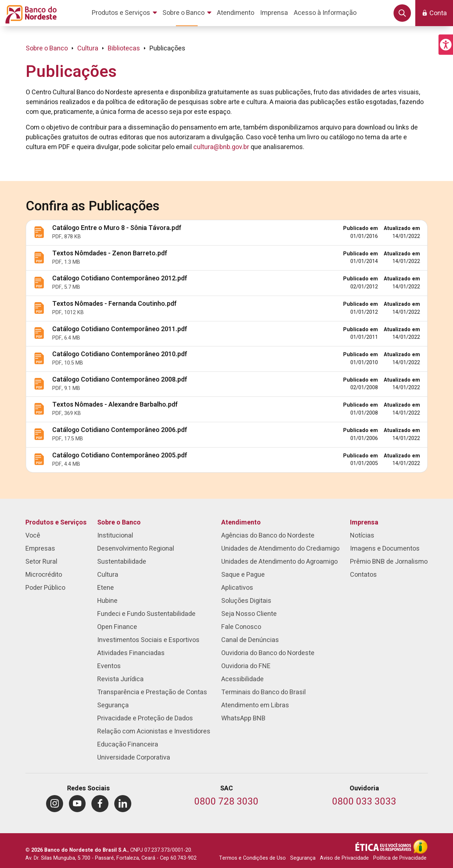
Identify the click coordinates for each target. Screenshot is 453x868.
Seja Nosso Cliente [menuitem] (249, 614)
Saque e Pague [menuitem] (243, 575)
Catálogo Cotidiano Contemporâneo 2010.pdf (120, 354)
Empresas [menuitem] (40, 549)
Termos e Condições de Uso (252, 858)
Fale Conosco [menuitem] (241, 627)
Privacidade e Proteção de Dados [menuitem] (145, 718)
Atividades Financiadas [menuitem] (131, 653)
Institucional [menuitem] (115, 536)
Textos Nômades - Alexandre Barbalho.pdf (115, 405)
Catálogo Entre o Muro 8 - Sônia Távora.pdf (117, 228)
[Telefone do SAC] (226, 802)
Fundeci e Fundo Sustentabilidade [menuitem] (146, 614)
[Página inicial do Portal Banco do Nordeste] (30, 13)
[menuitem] (126, 13)
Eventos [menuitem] (109, 666)
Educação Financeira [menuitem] (128, 744)
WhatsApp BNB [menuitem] (243, 718)
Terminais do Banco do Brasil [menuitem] (263, 692)
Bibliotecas (124, 48)
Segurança (303, 858)
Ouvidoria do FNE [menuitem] (246, 666)
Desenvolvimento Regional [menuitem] (136, 549)
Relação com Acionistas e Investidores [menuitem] (154, 731)
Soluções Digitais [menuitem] (246, 601)
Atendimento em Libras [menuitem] (255, 705)
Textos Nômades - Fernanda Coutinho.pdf (114, 304)
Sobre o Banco (47, 48)
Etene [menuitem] (106, 588)
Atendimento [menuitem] (241, 523)
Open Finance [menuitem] (117, 627)
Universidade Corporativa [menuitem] (134, 758)
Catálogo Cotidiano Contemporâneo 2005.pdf (120, 455)
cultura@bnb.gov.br (221, 147)
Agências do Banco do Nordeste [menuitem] (268, 536)
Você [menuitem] (33, 536)
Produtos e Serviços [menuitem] (56, 523)
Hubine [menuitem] (107, 601)
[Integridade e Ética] (384, 847)
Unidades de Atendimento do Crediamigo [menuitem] (280, 549)
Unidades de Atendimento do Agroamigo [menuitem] (279, 562)
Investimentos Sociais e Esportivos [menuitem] (148, 640)
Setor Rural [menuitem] (41, 562)
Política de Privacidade (400, 858)
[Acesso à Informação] (420, 847)
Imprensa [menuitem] (364, 523)
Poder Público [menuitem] (45, 588)
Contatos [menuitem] (363, 575)
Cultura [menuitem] (108, 575)
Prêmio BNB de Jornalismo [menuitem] (389, 562)
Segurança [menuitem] (113, 705)
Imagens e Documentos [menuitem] (385, 549)
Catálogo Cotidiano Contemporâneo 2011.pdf (120, 329)
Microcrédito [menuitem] (44, 575)
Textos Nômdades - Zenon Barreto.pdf (110, 253)
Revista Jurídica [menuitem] (120, 679)
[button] (446, 45)
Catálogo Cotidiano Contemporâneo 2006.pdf (120, 430)
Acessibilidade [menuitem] (242, 679)
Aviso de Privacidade (344, 858)
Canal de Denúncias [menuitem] (250, 640)
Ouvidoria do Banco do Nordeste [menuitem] (268, 653)
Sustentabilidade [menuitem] (122, 562)
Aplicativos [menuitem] (237, 588)
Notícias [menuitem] (362, 536)
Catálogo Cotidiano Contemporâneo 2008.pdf (120, 380)
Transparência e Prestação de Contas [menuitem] (152, 692)
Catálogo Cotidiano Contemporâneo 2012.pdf (120, 278)
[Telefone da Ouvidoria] (364, 802)
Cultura (88, 48)
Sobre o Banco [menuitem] (119, 523)
